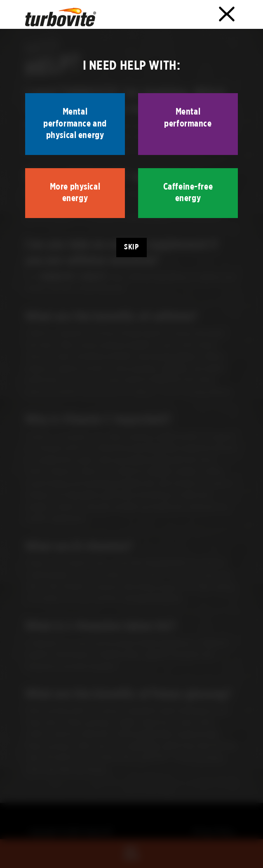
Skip (131, 247)
